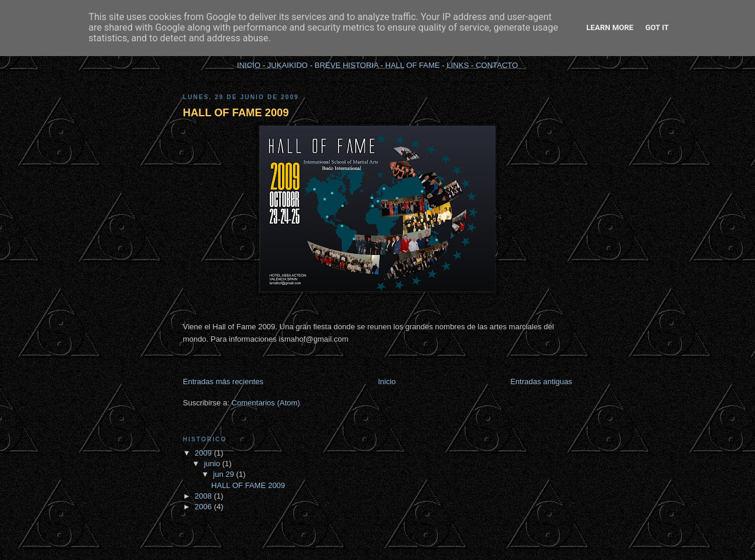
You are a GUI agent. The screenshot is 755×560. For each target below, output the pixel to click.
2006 (204, 507)
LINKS (458, 65)
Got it (657, 27)
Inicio (387, 381)
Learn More (610, 27)
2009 (204, 453)
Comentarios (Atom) (265, 403)
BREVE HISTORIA (346, 65)
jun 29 (224, 474)
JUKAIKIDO (288, 65)
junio (213, 464)
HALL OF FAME (413, 65)
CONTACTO (497, 65)
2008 (204, 496)
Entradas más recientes (223, 381)
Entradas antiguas (541, 381)
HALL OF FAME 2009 (236, 113)
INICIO (249, 65)
